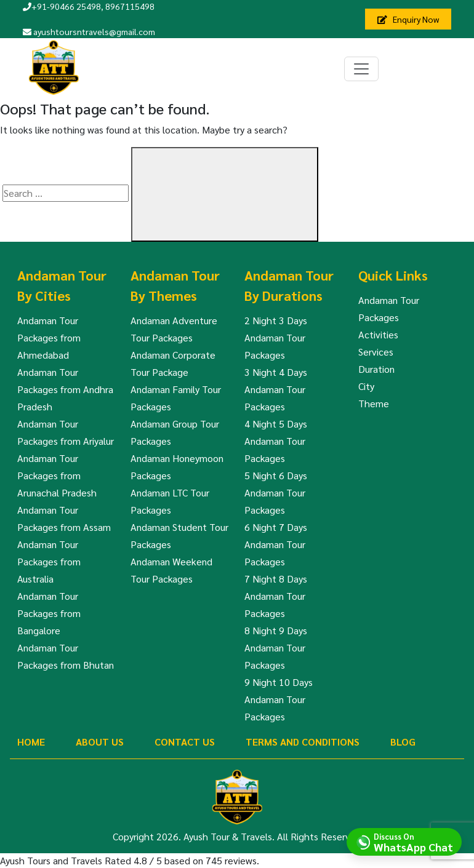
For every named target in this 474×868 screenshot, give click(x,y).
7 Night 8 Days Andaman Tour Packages (276, 596)
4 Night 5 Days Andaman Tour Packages (276, 441)
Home (31, 742)
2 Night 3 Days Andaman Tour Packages (276, 337)
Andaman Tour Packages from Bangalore (49, 613)
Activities (378, 334)
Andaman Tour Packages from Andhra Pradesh (65, 389)
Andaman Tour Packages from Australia (49, 561)
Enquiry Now (408, 19)
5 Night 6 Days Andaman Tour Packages (276, 492)
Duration (376, 369)
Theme (374, 403)
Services (376, 352)
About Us (100, 742)
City (366, 386)
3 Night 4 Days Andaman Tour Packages (276, 389)
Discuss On (413, 842)
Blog (403, 742)
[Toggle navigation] (361, 69)
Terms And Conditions (303, 742)
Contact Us (185, 742)
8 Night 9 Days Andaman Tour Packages (276, 647)
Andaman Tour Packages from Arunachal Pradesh (57, 475)
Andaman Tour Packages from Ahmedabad (49, 337)
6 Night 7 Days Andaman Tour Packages (276, 544)
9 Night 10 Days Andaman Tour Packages (279, 699)
